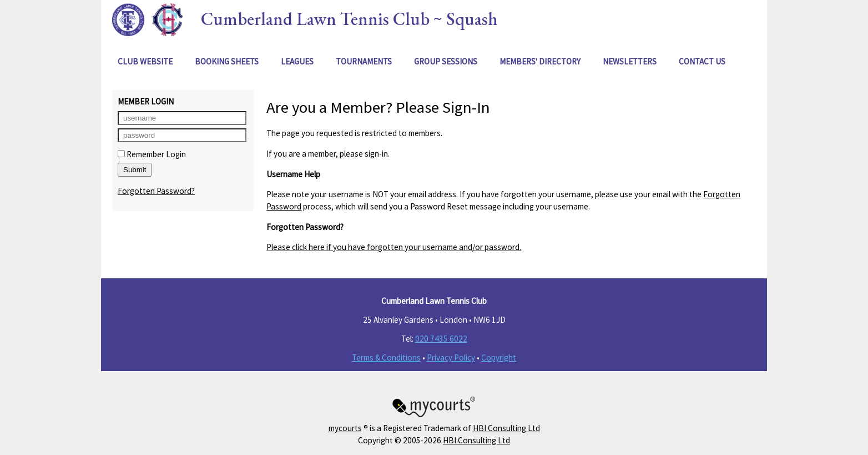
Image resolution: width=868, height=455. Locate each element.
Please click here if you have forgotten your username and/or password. (394, 247)
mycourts (345, 428)
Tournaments (364, 61)
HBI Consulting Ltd (506, 428)
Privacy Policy (451, 357)
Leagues (297, 61)
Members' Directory (540, 61)
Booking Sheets (227, 61)
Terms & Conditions (386, 357)
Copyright (499, 357)
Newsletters (630, 61)
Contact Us (702, 61)
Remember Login (152, 154)
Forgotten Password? (156, 191)
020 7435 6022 (441, 339)
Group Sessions (446, 61)
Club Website (145, 61)
